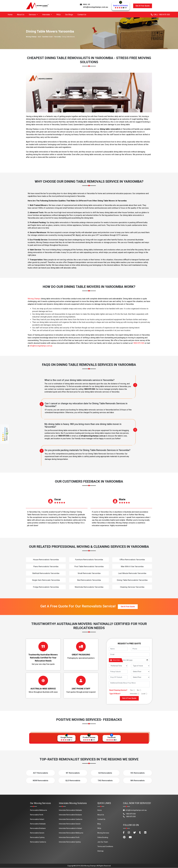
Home (10, 15)
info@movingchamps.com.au (96, 7)
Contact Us (82, 15)
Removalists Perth (37, 815)
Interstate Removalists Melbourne (71, 833)
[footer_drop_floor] (140, 677)
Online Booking (103, 838)
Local (143, 694)
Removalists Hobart (37, 819)
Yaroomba (57, 37)
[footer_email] (129, 654)
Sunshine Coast (47, 37)
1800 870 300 (129, 817)
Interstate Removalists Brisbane (70, 815)
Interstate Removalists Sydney (70, 842)
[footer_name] (118, 649)
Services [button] (33, 15)
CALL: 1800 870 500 (160, 15)
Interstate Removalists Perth (69, 838)
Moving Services (103, 833)
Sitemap (100, 851)
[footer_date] (135, 660)
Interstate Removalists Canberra (71, 819)
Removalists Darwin (37, 833)
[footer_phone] (140, 649)
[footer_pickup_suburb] (118, 672)
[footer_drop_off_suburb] (118, 677)
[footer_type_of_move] (140, 666)
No (138, 690)
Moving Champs (31, 37)
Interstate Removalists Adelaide (70, 810)
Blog (99, 824)
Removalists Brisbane (38, 828)
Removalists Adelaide (38, 824)
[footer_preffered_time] (118, 666)
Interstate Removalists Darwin (70, 824)
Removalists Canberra (38, 842)
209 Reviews (5, 431)
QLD (39, 37)
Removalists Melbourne (39, 810)
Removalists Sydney (37, 838)
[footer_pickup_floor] (140, 672)
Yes (131, 690)
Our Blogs (69, 15)
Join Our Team (103, 842)
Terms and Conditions (105, 847)
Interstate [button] (46, 15)
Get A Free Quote (143, 6)
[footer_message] (129, 684)
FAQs (58, 15)
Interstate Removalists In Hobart (70, 828)
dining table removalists (110, 129)
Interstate (133, 694)
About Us (21, 15)
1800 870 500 (139, 343)
